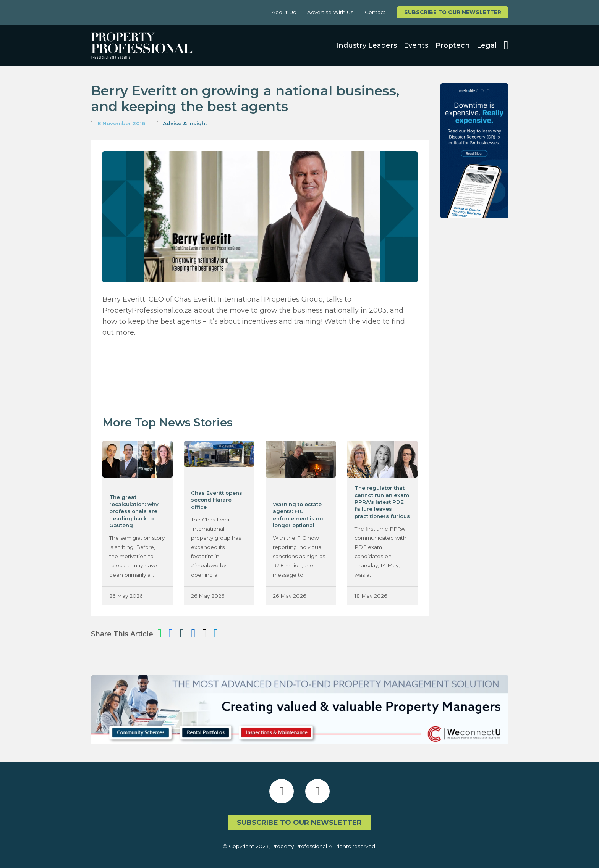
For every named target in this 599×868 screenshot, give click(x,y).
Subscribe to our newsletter (453, 12)
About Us (284, 12)
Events (416, 45)
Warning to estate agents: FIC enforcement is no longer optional (298, 515)
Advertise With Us (330, 12)
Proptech (453, 45)
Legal (487, 45)
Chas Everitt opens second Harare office (217, 500)
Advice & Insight (185, 123)
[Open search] (506, 45)
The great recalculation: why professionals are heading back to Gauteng (134, 511)
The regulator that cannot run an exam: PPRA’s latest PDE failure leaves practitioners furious (382, 502)
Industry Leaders (367, 45)
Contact (375, 12)
